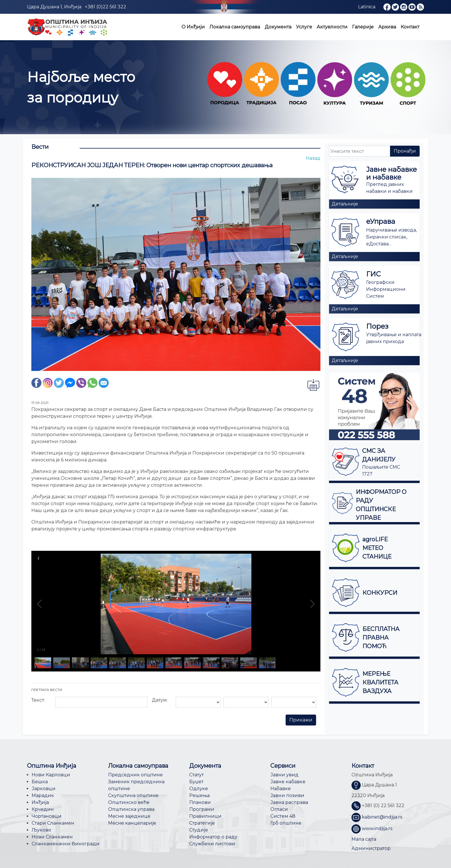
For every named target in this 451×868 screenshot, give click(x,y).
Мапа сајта (364, 839)
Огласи (279, 809)
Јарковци (44, 789)
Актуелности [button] (332, 27)
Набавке (281, 789)
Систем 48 (283, 816)
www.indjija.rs (377, 828)
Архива (387, 27)
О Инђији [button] (193, 27)
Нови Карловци (51, 775)
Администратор (371, 848)
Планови (200, 802)
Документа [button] (278, 27)
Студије (199, 830)
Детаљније (345, 204)
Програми (202, 809)
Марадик (43, 795)
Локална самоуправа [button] (235, 27)
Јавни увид (284, 775)
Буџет (196, 782)
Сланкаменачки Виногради (66, 844)
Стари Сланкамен (53, 823)
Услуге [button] (304, 27)
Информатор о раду (213, 837)
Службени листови (212, 844)
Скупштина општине (133, 795)
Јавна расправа (289, 802)
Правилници (205, 816)
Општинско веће (129, 802)
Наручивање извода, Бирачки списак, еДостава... (391, 237)
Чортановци (47, 816)
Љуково (41, 830)
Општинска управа (131, 809)
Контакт (410, 27)
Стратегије (202, 823)
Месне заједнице (129, 816)
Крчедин (43, 809)
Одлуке (199, 789)
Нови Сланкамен (52, 837)
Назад (313, 158)
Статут (196, 775)
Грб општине (286, 823)
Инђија (40, 802)
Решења (199, 795)
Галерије (363, 27)
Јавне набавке (288, 782)
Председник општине (135, 775)
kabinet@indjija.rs (382, 817)
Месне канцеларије (132, 823)
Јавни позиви (287, 795)
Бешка (40, 782)
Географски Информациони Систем (386, 289)
